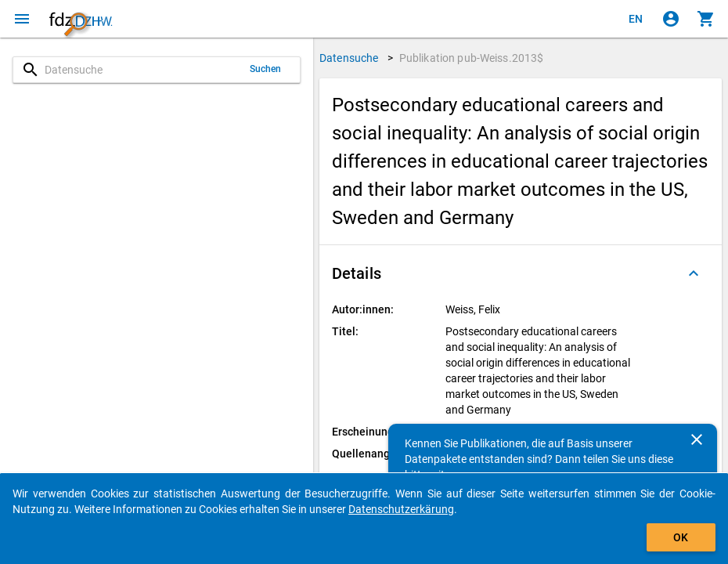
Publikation (472, 58)
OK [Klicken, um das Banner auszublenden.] (681, 537)
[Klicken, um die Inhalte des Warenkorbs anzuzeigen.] (706, 19)
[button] (521, 273)
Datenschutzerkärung (401, 509)
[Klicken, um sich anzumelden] (671, 19)
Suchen (266, 69)
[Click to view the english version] (636, 19)
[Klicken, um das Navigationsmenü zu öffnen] (22, 19)
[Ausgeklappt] (694, 273)
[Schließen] (697, 439)
